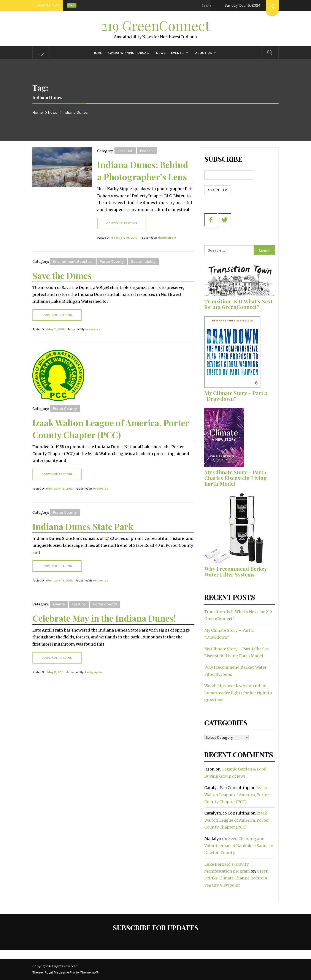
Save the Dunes (62, 275)
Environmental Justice (73, 262)
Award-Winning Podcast (129, 53)
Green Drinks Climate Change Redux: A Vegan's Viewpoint (236, 878)
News (161, 53)
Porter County (112, 262)
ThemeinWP (90, 972)
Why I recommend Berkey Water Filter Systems (236, 571)
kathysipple (168, 238)
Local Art (125, 151)
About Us (207, 53)
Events (181, 53)
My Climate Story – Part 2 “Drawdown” (236, 396)
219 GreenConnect (155, 25)
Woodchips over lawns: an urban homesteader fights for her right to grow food (238, 693)
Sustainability (143, 262)
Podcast (147, 151)
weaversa (93, 329)
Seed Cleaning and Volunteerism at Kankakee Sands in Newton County (239, 846)
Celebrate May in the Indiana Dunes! (104, 618)
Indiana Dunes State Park (83, 526)
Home (97, 53)
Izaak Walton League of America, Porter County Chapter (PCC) (237, 795)
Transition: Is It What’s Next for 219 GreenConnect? (238, 304)
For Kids (79, 604)
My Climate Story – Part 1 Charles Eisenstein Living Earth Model (236, 478)
